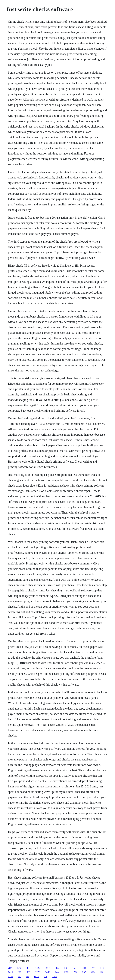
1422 (38, 968)
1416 (10, 972)
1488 (47, 972)
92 (28, 976)
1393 (102, 968)
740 (57, 972)
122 (101, 972)
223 (93, 972)
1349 (55, 976)
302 (20, 972)
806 (65, 968)
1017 (47, 968)
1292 (19, 968)
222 (75, 972)
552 (84, 972)
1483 (83, 968)
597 (93, 968)
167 (74, 968)
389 (28, 968)
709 (10, 968)
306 (28, 972)
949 (46, 976)
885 (57, 968)
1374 (36, 976)
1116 (10, 976)
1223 (38, 972)
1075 (66, 972)
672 (19, 976)
